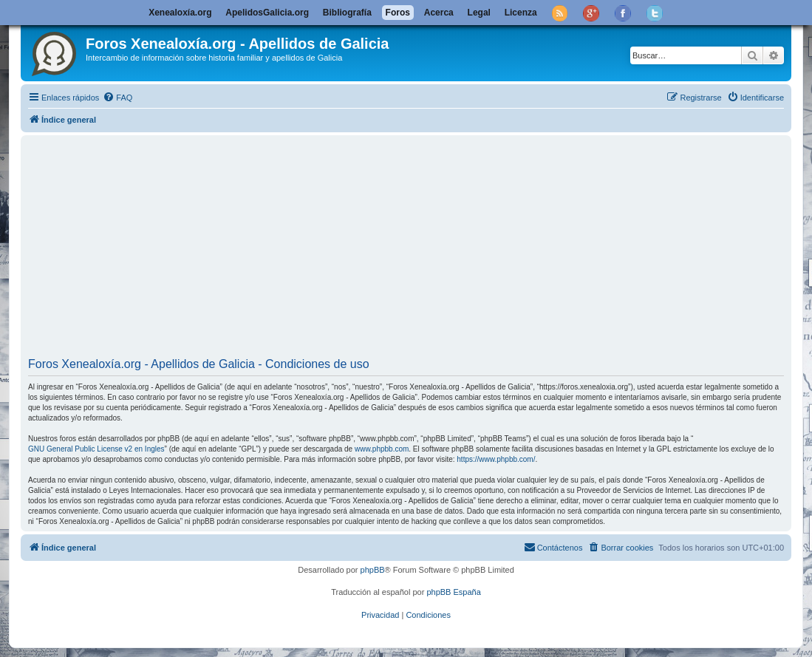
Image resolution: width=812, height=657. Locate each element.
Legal (479, 13)
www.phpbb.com (382, 449)
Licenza (521, 13)
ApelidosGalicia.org (267, 13)
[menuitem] (117, 98)
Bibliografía (347, 13)
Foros (398, 13)
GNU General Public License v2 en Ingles (96, 449)
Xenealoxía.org (180, 13)
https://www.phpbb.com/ (496, 459)
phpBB (373, 570)
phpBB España (453, 592)
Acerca (439, 13)
